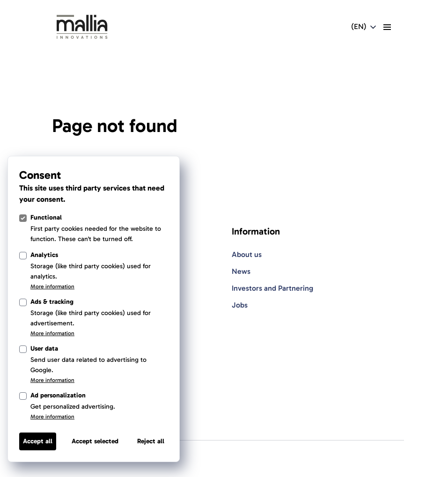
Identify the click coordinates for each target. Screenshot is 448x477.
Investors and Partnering (272, 288)
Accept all (38, 441)
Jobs (240, 305)
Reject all (151, 441)
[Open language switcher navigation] (364, 27)
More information (52, 286)
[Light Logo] (82, 27)
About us (247, 254)
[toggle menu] (387, 27)
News (241, 271)
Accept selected (95, 441)
